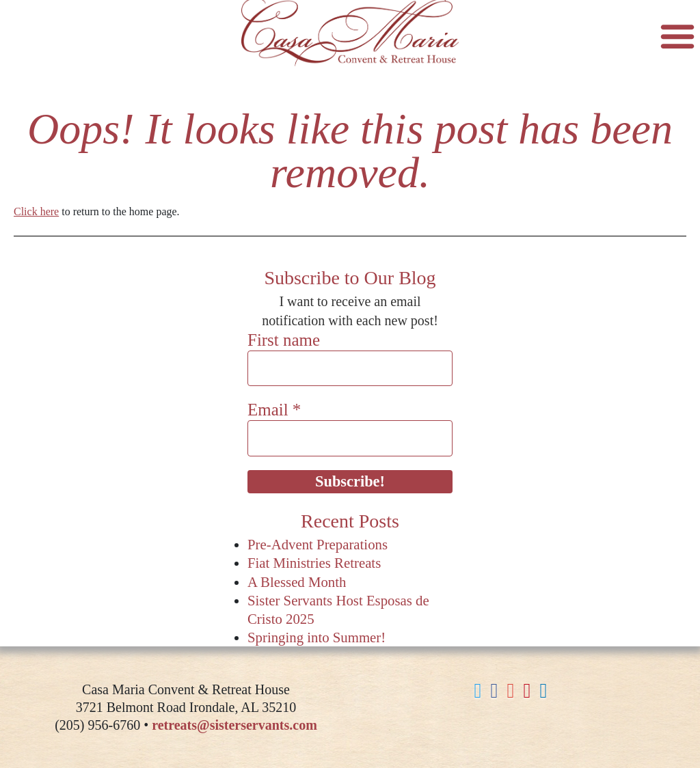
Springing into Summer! (317, 637)
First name (284, 340)
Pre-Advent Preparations (318, 544)
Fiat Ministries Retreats (314, 563)
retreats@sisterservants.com (234, 725)
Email (274, 410)
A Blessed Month (297, 582)
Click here (36, 211)
